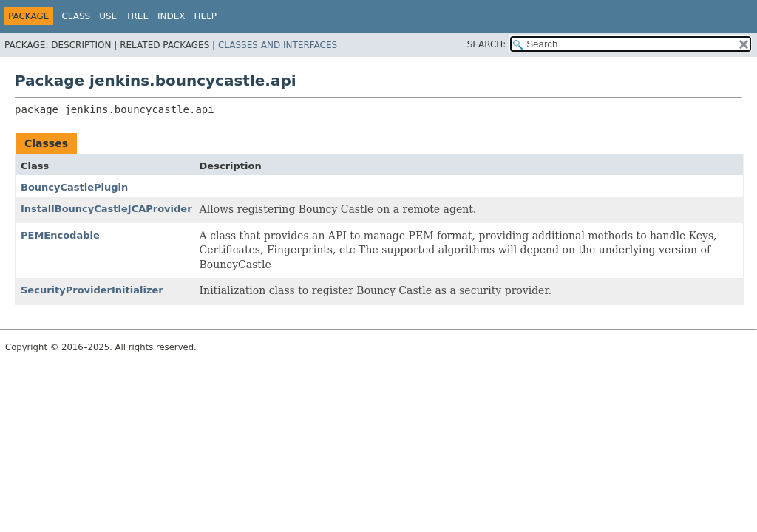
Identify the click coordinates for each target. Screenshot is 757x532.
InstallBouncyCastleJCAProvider (106, 209)
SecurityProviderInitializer (92, 290)
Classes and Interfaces (278, 45)
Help (206, 16)
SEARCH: (487, 44)
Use (108, 16)
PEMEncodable (60, 235)
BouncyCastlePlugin (74, 187)
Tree (137, 16)
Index (172, 16)
